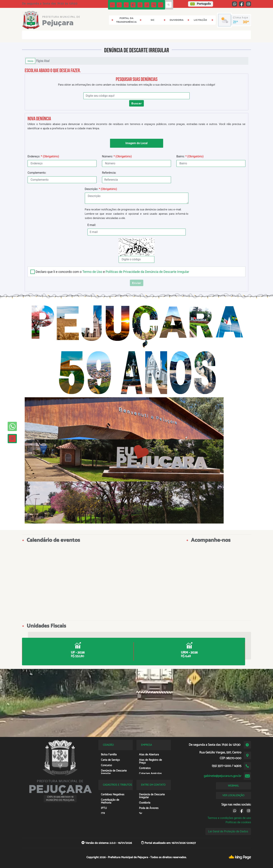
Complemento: (37, 173)
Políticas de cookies (238, 822)
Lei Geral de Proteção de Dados (228, 831)
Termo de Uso (92, 272)
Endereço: (43, 156)
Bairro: (190, 156)
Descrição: (101, 189)
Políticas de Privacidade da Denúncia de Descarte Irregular (147, 272)
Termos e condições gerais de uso (229, 818)
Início (30, 61)
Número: (117, 156)
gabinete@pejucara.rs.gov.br (223, 776)
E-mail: (92, 225)
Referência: (109, 173)
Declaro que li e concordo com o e (112, 272)
